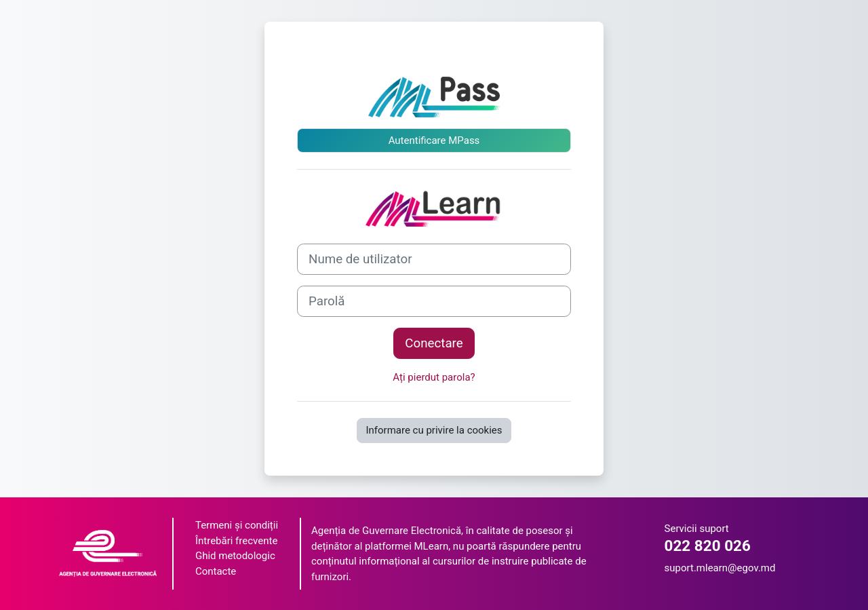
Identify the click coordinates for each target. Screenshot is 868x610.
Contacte (216, 571)
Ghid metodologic (235, 556)
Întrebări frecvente (236, 541)
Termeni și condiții (237, 525)
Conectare (434, 343)
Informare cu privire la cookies (434, 430)
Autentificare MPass (434, 140)
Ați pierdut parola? (434, 377)
